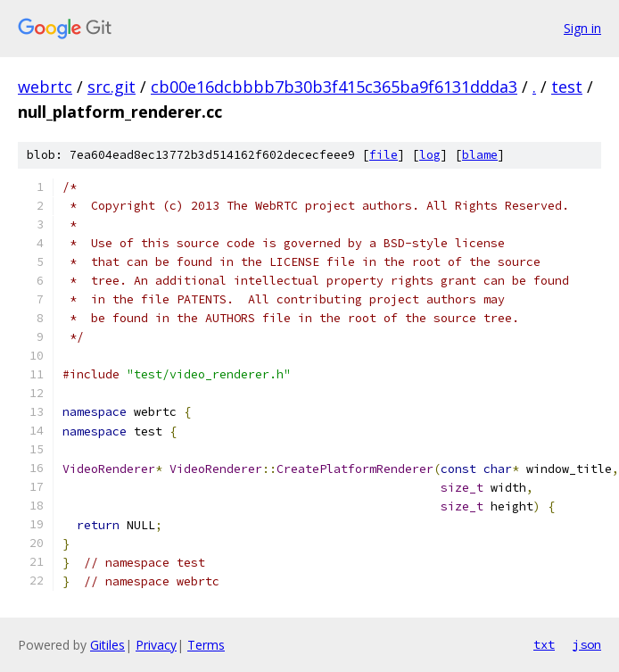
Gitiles (107, 645)
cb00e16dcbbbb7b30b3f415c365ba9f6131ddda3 (334, 87)
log (430, 155)
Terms (206, 645)
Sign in (582, 28)
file (384, 155)
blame (480, 155)
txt (544, 644)
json (587, 644)
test (567, 87)
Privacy (156, 645)
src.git (111, 87)
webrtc (45, 87)
